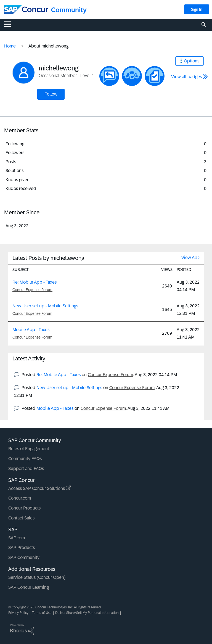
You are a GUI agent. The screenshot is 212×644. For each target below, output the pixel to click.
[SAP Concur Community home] (26, 9)
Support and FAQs (26, 469)
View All (189, 258)
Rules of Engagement (29, 449)
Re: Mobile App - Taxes (35, 282)
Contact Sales (21, 518)
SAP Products (22, 547)
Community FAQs (25, 459)
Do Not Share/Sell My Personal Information (87, 613)
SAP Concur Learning (29, 587)
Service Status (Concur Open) (37, 577)
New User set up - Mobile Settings (45, 306)
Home (10, 46)
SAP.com (17, 538)
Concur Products (24, 508)
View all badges (186, 77)
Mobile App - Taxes (31, 330)
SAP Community (24, 557)
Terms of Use (42, 613)
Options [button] (192, 61)
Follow (51, 94)
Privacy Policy (18, 613)
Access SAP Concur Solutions (40, 488)
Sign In (197, 9)
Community (69, 10)
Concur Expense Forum (32, 290)
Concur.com (20, 498)
